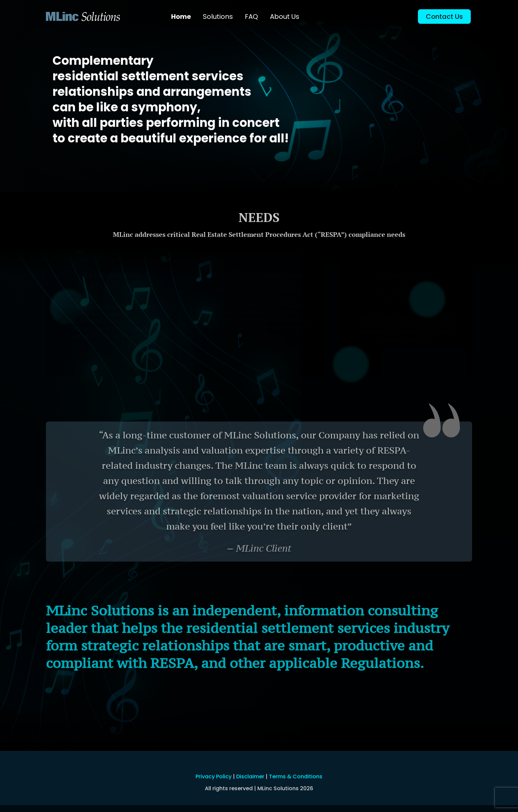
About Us (285, 17)
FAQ (251, 17)
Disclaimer (250, 776)
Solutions (218, 17)
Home (181, 17)
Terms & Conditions (296, 776)
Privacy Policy (214, 776)
